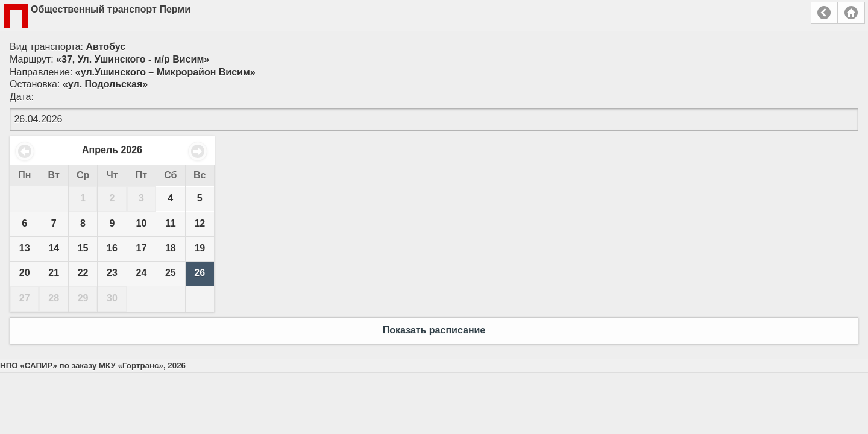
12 (200, 223)
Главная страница (851, 13)
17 (142, 248)
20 (25, 273)
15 (83, 248)
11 (171, 223)
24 (142, 273)
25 (171, 273)
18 (171, 248)
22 (83, 273)
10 (142, 223)
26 (200, 273)
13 (25, 248)
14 (54, 248)
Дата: (22, 97)
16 (112, 248)
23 (112, 273)
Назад (824, 13)
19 (200, 248)
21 (54, 273)
